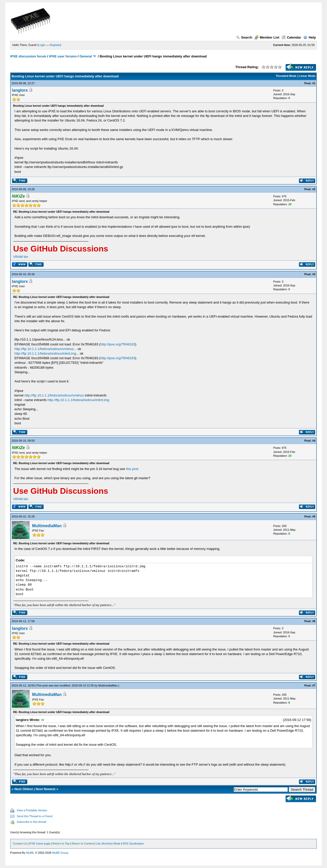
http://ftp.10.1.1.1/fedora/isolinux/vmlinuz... (46, 349)
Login (42, 45)
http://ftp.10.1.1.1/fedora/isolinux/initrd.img (78, 400)
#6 (314, 621)
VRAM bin (21, 257)
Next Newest (46, 789)
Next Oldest (24, 789)
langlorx (20, 90)
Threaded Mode (286, 76)
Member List (267, 37)
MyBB (30, 853)
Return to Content (83, 843)
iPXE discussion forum (28, 56)
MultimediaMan (47, 526)
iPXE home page (40, 843)
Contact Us (20, 843)
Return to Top (61, 843)
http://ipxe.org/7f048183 (118, 344)
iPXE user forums (63, 56)
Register (55, 45)
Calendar (291, 37)
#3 (314, 274)
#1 (314, 83)
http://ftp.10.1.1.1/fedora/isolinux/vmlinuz (54, 395)
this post (132, 469)
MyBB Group (60, 853)
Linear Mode (307, 76)
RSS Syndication (133, 843)
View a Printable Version (32, 810)
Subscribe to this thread (32, 822)
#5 (314, 516)
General (86, 56)
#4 (314, 441)
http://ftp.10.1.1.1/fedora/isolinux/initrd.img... (47, 353)
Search (244, 37)
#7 (314, 685)
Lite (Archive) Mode (108, 843)
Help (310, 37)
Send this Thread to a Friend (35, 816)
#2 (314, 189)
